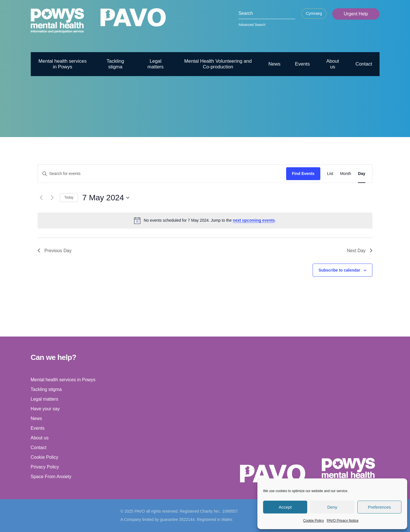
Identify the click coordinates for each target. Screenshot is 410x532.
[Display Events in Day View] (362, 174)
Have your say (45, 409)
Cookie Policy (314, 521)
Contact (364, 64)
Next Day (360, 251)
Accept (285, 507)
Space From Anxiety (51, 477)
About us (333, 64)
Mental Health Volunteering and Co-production (218, 64)
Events (302, 64)
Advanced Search (252, 25)
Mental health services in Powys (62, 64)
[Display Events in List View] (330, 174)
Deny (332, 507)
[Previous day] (41, 198)
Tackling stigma (115, 64)
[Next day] (52, 198)
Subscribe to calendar (339, 270)
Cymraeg (314, 13)
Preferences (379, 507)
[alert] (205, 221)
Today (69, 197)
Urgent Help (356, 14)
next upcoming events (254, 220)
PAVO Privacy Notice (343, 521)
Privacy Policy (45, 467)
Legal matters (156, 64)
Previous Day (55, 251)
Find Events (303, 174)
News (274, 64)
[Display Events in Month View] (346, 174)
